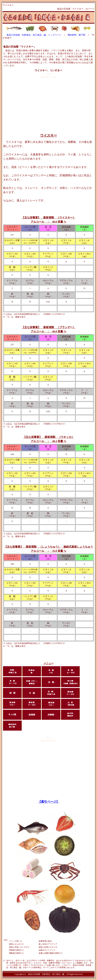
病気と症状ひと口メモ (48, 947)
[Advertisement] (48, 105)
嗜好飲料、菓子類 (76, 35)
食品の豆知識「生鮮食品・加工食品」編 (46, 974)
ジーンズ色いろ (16, 941)
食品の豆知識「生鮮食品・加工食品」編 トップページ (34, 35)
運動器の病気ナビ (16, 953)
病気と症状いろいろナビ (19, 947)
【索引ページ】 (49, 802)
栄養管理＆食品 (45, 941)
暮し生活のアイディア (48, 944)
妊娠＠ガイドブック (47, 950)
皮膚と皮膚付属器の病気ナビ (51, 953)
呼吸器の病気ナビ (16, 950)
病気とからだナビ (16, 944)
